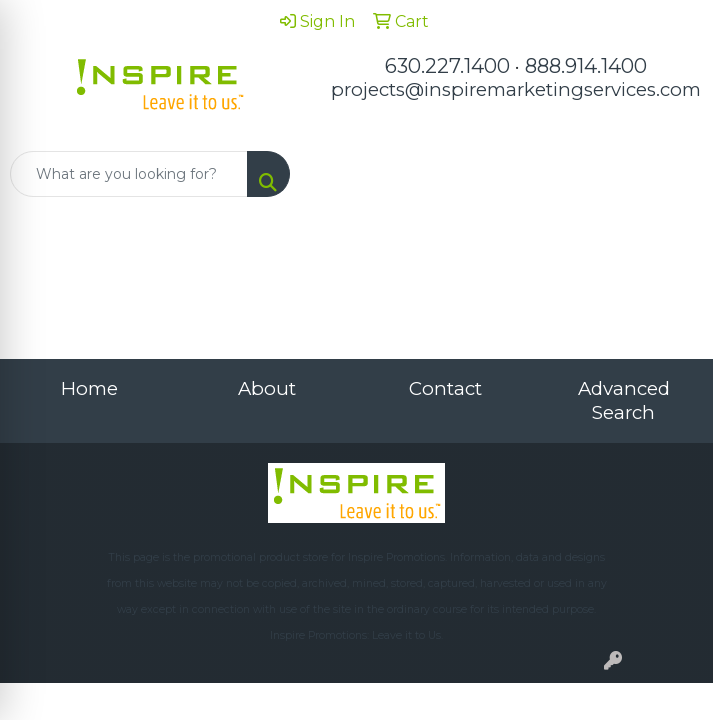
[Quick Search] (129, 174)
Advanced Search (624, 400)
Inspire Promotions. (397, 557)
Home (89, 388)
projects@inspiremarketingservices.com (516, 89)
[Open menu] (673, 174)
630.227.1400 (447, 66)
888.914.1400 (586, 66)
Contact (445, 388)
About (267, 388)
